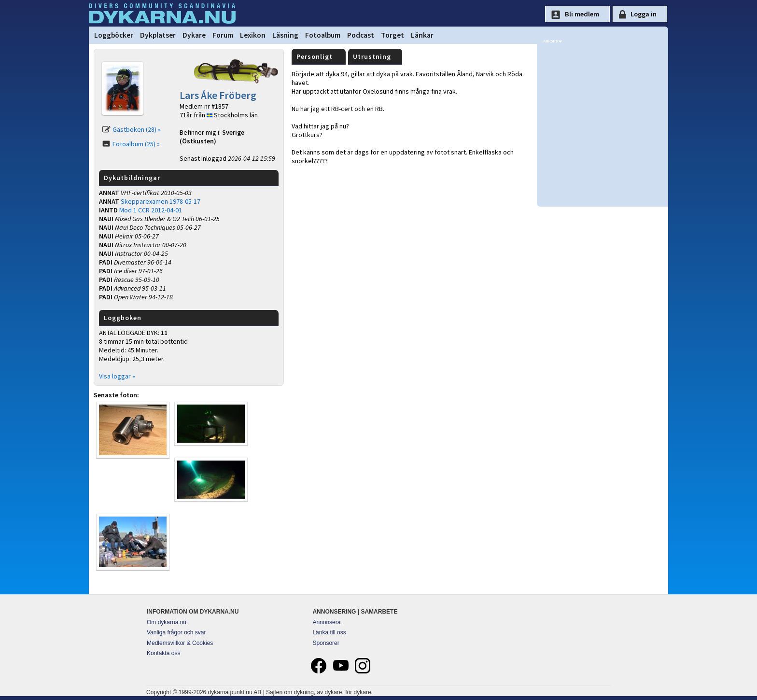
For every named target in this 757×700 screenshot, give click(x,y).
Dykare (194, 35)
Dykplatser (158, 35)
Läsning (285, 35)
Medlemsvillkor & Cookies (180, 643)
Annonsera (326, 622)
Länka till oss (329, 632)
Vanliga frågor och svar (176, 632)
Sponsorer (326, 643)
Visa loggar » (117, 376)
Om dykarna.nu (167, 622)
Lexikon (253, 35)
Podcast (361, 35)
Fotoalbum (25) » (136, 144)
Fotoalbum (323, 35)
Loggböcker (114, 35)
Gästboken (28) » (137, 129)
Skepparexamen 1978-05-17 (161, 201)
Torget (393, 35)
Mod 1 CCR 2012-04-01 (151, 210)
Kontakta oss (163, 653)
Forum (223, 35)
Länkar (422, 35)
